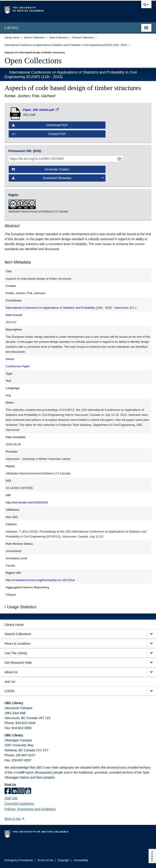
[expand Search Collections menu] (151, 634)
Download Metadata (58, 178)
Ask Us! (10, 682)
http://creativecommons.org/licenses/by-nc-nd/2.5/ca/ (40, 580)
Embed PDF (39, 134)
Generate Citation (41, 169)
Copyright (63, 860)
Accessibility (81, 860)
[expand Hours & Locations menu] (151, 644)
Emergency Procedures (19, 860)
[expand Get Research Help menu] (151, 663)
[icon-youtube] (28, 791)
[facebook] (8, 791)
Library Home (14, 625)
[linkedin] (15, 791)
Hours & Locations (18, 644)
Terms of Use (45, 860)
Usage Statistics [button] (20, 607)
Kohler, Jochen (15, 293)
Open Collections (33, 61)
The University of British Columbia (56, 9)
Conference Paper (18, 366)
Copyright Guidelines (19, 804)
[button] (23, 819)
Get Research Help (18, 663)
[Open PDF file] (41, 110)
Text (8, 381)
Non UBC (12, 517)
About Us (11, 672)
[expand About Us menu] (151, 672)
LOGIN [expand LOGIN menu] (10, 691)
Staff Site (11, 798)
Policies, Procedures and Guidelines (30, 809)
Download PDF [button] (40, 125)
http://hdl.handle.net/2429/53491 (27, 502)
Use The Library (16, 653)
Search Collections (18, 634)
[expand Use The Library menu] (151, 653)
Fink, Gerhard (36, 293)
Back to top (15, 819)
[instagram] (21, 791)
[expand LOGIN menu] (151, 691)
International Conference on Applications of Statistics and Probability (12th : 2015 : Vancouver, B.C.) (71, 308)
